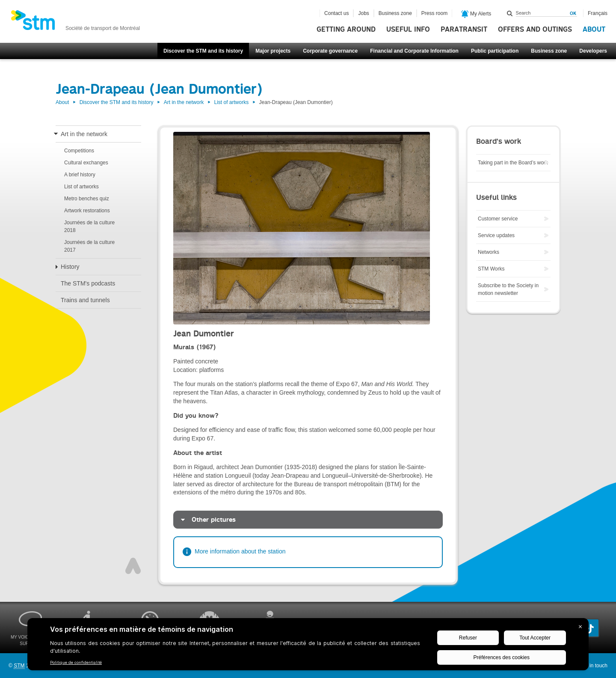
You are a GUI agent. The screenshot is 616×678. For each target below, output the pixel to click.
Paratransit (464, 30)
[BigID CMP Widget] (308, 646)
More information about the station (240, 551)
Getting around (346, 30)
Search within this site (510, 13)
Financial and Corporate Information (414, 51)
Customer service (498, 219)
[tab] (308, 520)
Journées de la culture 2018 (89, 226)
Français (598, 13)
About (594, 30)
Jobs (363, 13)
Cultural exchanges (86, 163)
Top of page (133, 566)
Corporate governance (330, 51)
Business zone (549, 51)
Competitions (79, 151)
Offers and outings (535, 30)
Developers (593, 51)
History (70, 267)
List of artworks (232, 102)
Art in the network (184, 102)
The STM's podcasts (88, 283)
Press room (434, 13)
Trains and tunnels (85, 300)
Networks (489, 252)
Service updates (496, 235)
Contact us (336, 13)
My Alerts (476, 14)
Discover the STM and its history (203, 51)
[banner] (75, 23)
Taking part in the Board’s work (513, 163)
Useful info (408, 30)
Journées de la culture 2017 (89, 246)
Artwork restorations (87, 211)
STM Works (491, 269)
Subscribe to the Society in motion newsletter (508, 289)
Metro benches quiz (87, 199)
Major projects (273, 51)
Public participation (495, 51)
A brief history (80, 175)
